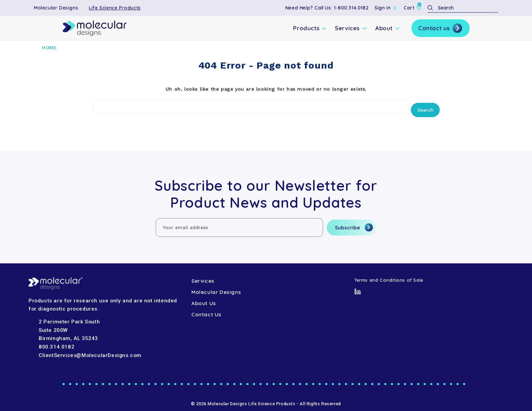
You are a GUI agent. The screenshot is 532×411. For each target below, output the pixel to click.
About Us (204, 300)
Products (310, 28)
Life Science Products (115, 8)
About (388, 28)
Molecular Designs (56, 8)
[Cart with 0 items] (413, 8)
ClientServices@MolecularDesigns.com (90, 352)
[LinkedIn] (358, 288)
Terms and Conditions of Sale (389, 277)
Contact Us (206, 311)
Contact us (441, 28)
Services (351, 28)
